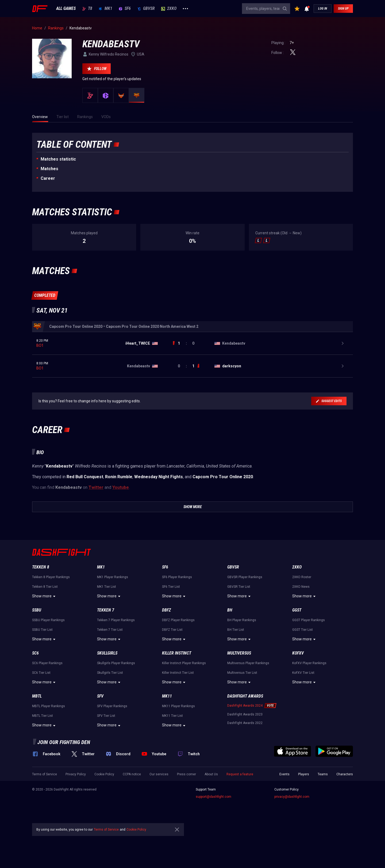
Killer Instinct (177, 653)
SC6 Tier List (41, 673)
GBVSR (146, 9)
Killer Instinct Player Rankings (184, 663)
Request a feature (240, 774)
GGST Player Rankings (309, 620)
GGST (297, 610)
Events (284, 774)
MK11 (167, 696)
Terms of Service (45, 774)
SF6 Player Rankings (177, 577)
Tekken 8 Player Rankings (51, 577)
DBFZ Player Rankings (178, 620)
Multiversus (239, 653)
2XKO (169, 9)
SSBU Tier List (42, 630)
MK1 (105, 9)
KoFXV (298, 653)
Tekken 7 (106, 610)
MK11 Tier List (172, 716)
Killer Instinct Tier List (178, 673)
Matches (49, 169)
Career (48, 178)
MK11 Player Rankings (178, 706)
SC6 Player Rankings (47, 663)
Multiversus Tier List (242, 673)
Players (304, 774)
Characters (345, 774)
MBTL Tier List (43, 716)
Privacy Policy (76, 774)
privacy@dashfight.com (292, 797)
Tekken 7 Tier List (110, 630)
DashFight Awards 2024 (245, 706)
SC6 (35, 653)
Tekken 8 (41, 567)
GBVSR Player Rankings (245, 577)
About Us (211, 774)
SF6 (125, 9)
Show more (45, 596)
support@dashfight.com (213, 797)
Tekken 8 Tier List (45, 587)
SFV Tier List (106, 716)
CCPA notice (132, 774)
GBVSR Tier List (239, 587)
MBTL (37, 696)
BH (230, 610)
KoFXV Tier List (303, 673)
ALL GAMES (66, 9)
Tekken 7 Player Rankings (116, 620)
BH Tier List (236, 630)
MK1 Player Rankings (113, 577)
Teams (323, 774)
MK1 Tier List (107, 587)
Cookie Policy (104, 774)
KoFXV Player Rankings (309, 663)
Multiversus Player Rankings (248, 663)
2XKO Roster (302, 577)
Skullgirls (107, 653)
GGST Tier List (303, 630)
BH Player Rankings (242, 620)
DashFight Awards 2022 (245, 723)
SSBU (37, 610)
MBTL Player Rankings (49, 706)
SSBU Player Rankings (48, 620)
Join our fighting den (64, 742)
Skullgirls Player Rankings (116, 663)
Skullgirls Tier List (110, 673)
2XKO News (301, 587)
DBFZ (166, 610)
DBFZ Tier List (172, 630)
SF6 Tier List (171, 587)
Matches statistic (58, 159)
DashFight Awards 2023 (245, 714)
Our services (159, 774)
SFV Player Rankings (112, 706)
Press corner (186, 774)
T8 (87, 9)
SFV (100, 696)
